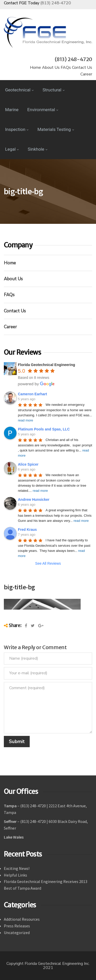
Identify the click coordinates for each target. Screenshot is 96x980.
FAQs (66, 68)
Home (35, 68)
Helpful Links (15, 875)
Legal (12, 149)
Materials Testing (56, 129)
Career (86, 74)
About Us (51, 68)
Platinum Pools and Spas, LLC (44, 429)
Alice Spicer (28, 464)
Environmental (43, 110)
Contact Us (82, 68)
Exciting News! (17, 868)
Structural (54, 90)
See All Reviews (48, 563)
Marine (12, 110)
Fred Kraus (27, 530)
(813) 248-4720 (56, 3)
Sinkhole (38, 149)
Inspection (17, 129)
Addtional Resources (22, 919)
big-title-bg (19, 587)
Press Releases (17, 926)
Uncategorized (17, 933)
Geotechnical (19, 90)
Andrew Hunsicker (34, 499)
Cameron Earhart (33, 394)
